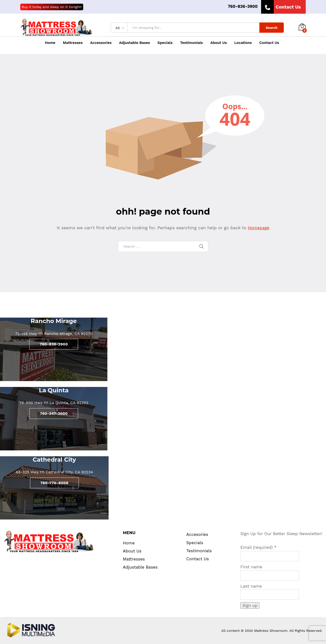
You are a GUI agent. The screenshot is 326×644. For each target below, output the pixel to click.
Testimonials (191, 43)
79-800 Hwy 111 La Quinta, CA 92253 (54, 403)
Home (50, 43)
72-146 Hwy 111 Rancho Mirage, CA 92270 (54, 334)
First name (251, 567)
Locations (243, 43)
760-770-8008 (54, 483)
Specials (165, 43)
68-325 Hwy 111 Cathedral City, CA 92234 (54, 472)
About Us (219, 43)
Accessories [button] (101, 43)
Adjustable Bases (135, 43)
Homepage (259, 228)
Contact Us (269, 43)
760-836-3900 (243, 6)
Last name (251, 586)
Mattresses (134, 559)
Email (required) (258, 547)
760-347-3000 (54, 413)
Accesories (197, 534)
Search (272, 28)
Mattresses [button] (73, 43)
